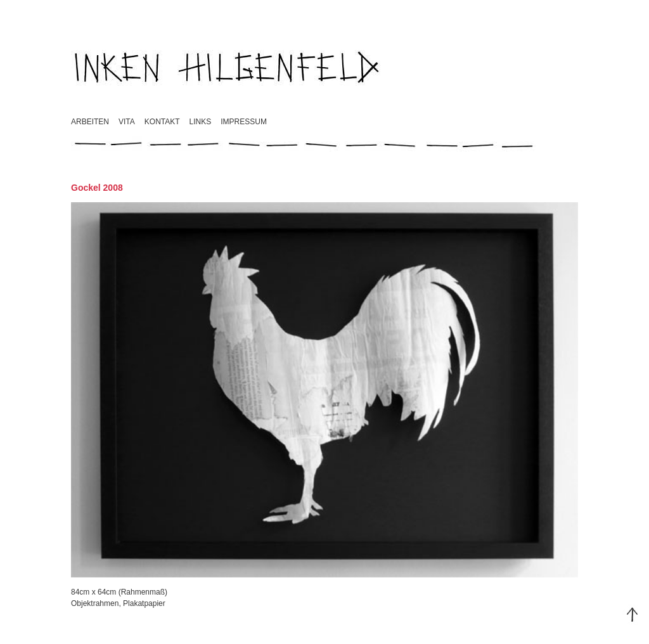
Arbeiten (90, 122)
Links (201, 122)
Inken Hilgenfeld (228, 67)
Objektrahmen (95, 603)
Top (633, 615)
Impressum (244, 122)
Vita (127, 122)
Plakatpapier (144, 603)
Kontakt (162, 122)
